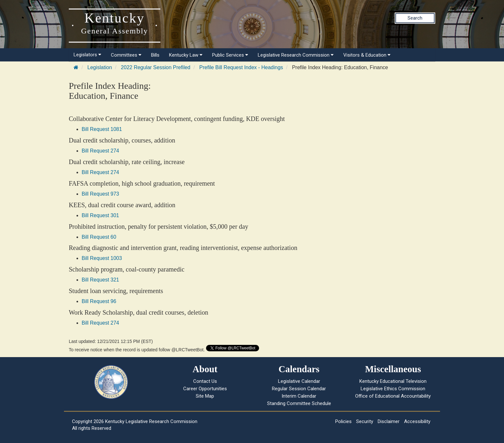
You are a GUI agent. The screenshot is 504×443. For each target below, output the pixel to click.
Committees (126, 55)
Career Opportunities (205, 389)
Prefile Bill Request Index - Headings (241, 67)
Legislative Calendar (299, 381)
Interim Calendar (299, 396)
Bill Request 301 (100, 215)
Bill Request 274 (100, 151)
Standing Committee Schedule (299, 403)
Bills (155, 55)
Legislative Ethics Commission (393, 389)
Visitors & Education (367, 55)
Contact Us (205, 381)
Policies (343, 421)
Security (365, 421)
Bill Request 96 (99, 301)
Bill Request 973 (100, 194)
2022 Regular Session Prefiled (156, 67)
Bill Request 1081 (102, 129)
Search (415, 18)
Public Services (230, 55)
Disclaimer (389, 421)
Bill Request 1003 (102, 258)
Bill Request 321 (100, 280)
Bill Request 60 (99, 237)
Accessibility (417, 421)
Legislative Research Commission (296, 55)
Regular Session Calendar (299, 389)
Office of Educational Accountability (393, 396)
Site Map (205, 396)
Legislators (87, 55)
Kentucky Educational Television (393, 381)
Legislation (100, 67)
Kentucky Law (186, 55)
